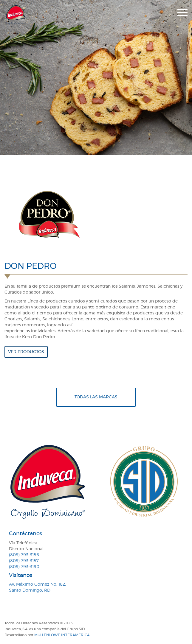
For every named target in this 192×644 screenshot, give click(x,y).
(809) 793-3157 (24, 561)
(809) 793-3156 (24, 555)
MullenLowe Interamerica (62, 635)
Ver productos (26, 352)
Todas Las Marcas (96, 397)
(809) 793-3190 (24, 567)
